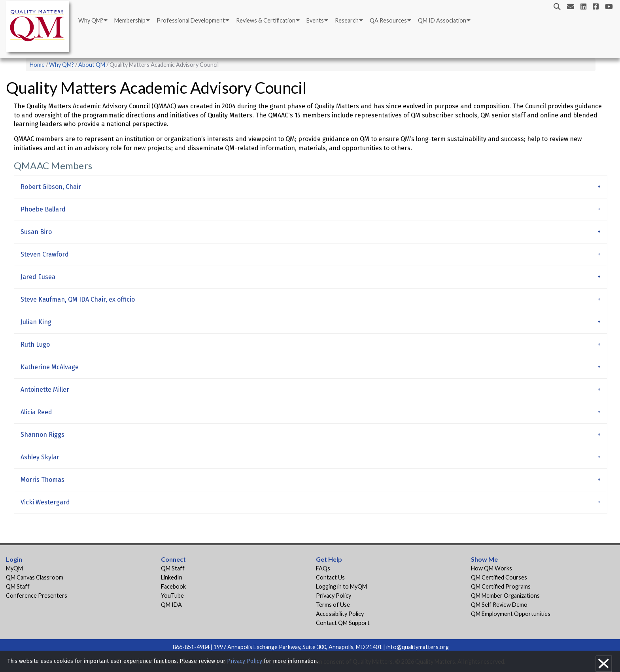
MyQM (14, 568)
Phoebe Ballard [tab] (43, 209)
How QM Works (491, 568)
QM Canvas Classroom (35, 577)
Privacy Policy (334, 596)
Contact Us (330, 577)
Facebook (173, 586)
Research (347, 20)
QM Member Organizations (505, 596)
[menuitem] (92, 21)
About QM (92, 65)
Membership (130, 20)
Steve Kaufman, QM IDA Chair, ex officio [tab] (78, 299)
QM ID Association (442, 20)
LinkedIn (172, 577)
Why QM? (91, 20)
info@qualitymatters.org (418, 647)
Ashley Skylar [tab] (40, 457)
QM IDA (171, 605)
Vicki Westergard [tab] (45, 502)
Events (315, 20)
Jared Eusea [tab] (38, 277)
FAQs (323, 568)
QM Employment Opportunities (511, 614)
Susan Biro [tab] (36, 232)
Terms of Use (333, 605)
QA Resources (388, 20)
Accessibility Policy (340, 614)
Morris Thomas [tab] (43, 480)
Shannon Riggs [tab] (43, 435)
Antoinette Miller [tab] (45, 390)
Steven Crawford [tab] (45, 254)
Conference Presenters (37, 596)
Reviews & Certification (266, 20)
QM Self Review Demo (499, 605)
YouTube (172, 596)
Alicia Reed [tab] (36, 412)
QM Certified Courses (499, 577)
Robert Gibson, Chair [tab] (51, 187)
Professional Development (191, 20)
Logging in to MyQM (341, 586)
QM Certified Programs (501, 586)
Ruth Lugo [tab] (35, 344)
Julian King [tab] (36, 322)
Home (37, 65)
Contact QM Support (343, 623)
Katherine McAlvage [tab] (50, 367)
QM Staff (18, 586)
